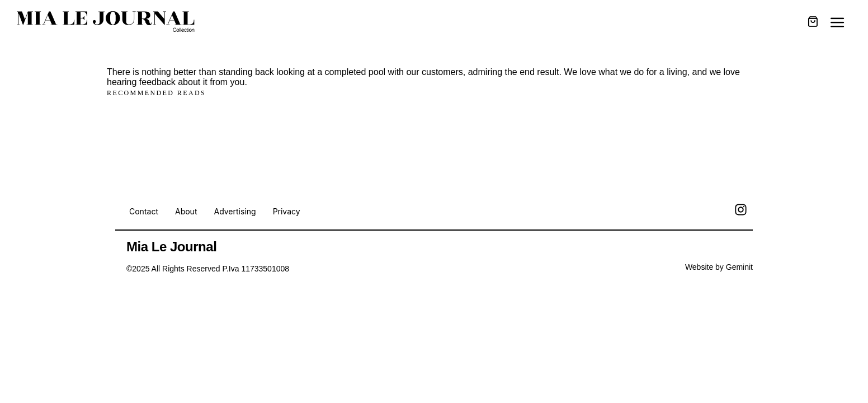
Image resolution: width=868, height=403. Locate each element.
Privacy (287, 211)
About (186, 211)
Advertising (235, 211)
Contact (144, 211)
